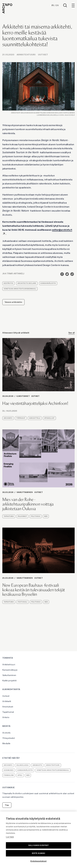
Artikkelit (7, 701)
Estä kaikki (38, 853)
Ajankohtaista (11, 689)
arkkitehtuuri (53, 765)
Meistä (6, 726)
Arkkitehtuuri (26, 55)
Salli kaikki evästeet (38, 845)
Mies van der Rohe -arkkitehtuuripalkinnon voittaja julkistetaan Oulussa (28, 504)
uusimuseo (9, 770)
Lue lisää (10, 837)
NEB (46, 516)
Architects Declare (27, 283)
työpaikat (21, 418)
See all (72, 333)
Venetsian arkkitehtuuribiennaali (20, 289)
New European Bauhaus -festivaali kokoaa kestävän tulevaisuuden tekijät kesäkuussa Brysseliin (34, 590)
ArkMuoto (37, 765)
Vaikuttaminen (25, 492)
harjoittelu (35, 418)
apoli (20, 775)
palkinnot (22, 516)
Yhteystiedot (9, 738)
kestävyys (8, 283)
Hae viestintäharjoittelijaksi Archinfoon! (35, 403)
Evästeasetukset (38, 861)
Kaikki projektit (10, 681)
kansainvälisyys (48, 283)
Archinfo (8, 418)
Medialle (6, 743)
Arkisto (6, 717)
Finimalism (9, 775)
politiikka (36, 516)
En (57, 5)
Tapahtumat (8, 712)
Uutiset (43, 55)
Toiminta (8, 658)
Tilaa (7, 805)
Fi (53, 5)
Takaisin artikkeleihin (13, 302)
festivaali (23, 602)
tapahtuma (9, 516)
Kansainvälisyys (10, 670)
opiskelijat (49, 418)
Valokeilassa (22, 765)
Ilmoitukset (23, 396)
